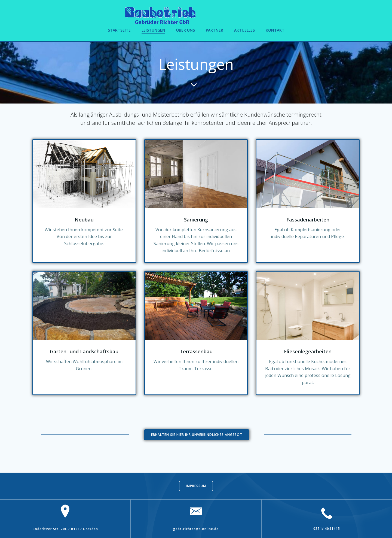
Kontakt (275, 30)
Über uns (186, 30)
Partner (215, 30)
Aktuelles (244, 30)
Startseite (119, 30)
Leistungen (153, 30)
